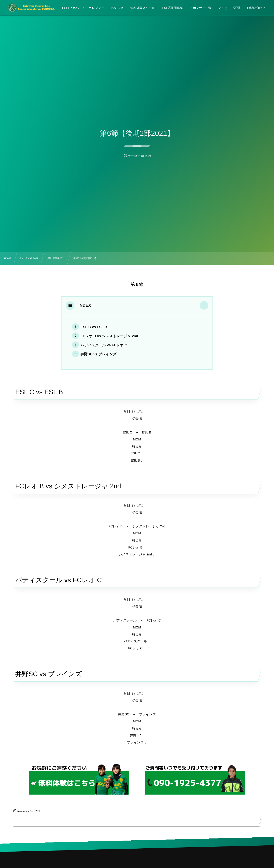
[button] (204, 306)
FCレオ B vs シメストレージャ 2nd (109, 336)
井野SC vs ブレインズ (99, 354)
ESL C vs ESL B (94, 327)
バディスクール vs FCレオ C (104, 345)
